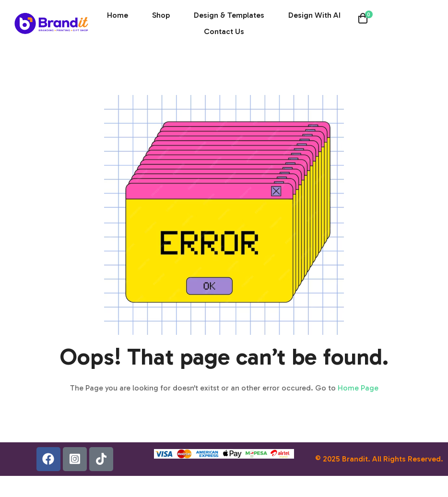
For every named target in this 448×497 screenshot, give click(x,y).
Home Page (358, 388)
